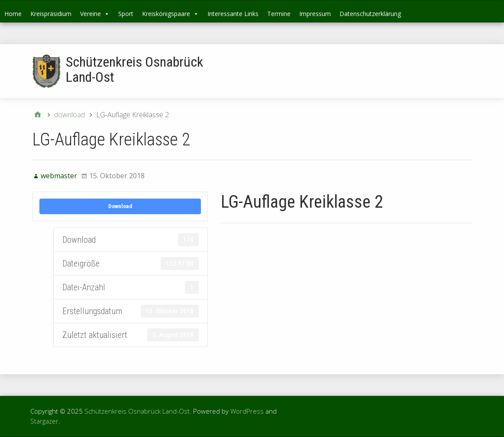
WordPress (247, 411)
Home (13, 14)
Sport (126, 14)
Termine (279, 14)
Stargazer (44, 421)
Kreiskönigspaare (170, 14)
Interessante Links (233, 14)
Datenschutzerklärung (370, 14)
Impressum (315, 14)
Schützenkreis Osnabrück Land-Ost (134, 69)
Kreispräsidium (51, 14)
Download (120, 206)
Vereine (95, 14)
